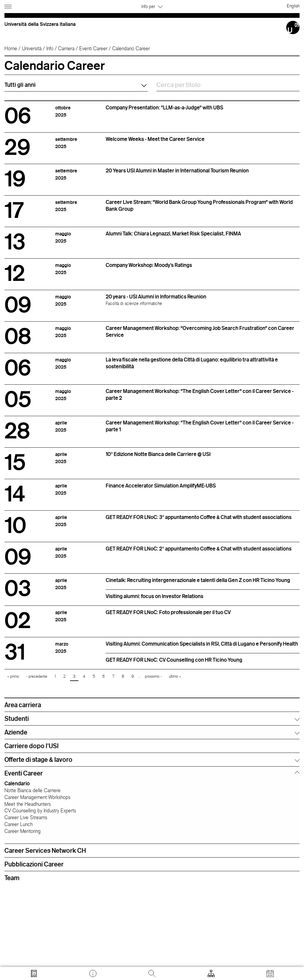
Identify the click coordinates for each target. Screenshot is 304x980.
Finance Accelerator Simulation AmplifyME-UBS (161, 485)
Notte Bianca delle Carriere (33, 790)
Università (32, 48)
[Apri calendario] (270, 973)
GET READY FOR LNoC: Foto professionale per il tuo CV (168, 612)
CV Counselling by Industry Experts (40, 811)
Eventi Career (93, 48)
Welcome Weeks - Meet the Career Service (155, 139)
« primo (13, 676)
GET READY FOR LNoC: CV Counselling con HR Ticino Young (174, 660)
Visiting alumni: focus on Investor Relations (155, 596)
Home (11, 48)
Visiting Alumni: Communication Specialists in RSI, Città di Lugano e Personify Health (202, 644)
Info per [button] (152, 6)
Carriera (66, 48)
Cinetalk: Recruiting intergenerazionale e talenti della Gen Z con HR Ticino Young (198, 580)
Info (50, 48)
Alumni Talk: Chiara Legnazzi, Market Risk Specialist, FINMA (173, 233)
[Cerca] (152, 973)
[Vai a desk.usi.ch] (93, 973)
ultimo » (175, 676)
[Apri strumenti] (211, 973)
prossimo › (153, 676)
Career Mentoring (23, 831)
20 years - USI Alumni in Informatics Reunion (156, 296)
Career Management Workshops (37, 797)
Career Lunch (19, 824)
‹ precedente (37, 676)
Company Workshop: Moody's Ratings (149, 265)
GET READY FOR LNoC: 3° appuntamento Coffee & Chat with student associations (199, 517)
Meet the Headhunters (28, 804)
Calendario (17, 783)
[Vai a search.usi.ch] (34, 973)
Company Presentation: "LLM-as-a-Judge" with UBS (164, 107)
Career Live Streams (26, 817)
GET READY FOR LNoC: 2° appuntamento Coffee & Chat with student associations (199, 548)
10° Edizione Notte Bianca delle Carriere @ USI (158, 454)
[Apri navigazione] (9, 5)
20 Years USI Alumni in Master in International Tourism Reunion (177, 170)
